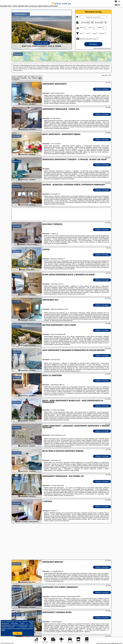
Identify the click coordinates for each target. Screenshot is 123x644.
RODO (3, 630)
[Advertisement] (61, 542)
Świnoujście (16, 86)
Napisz (121, 643)
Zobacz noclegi (102, 89)
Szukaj (93, 44)
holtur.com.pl (61, 3)
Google (31, 622)
